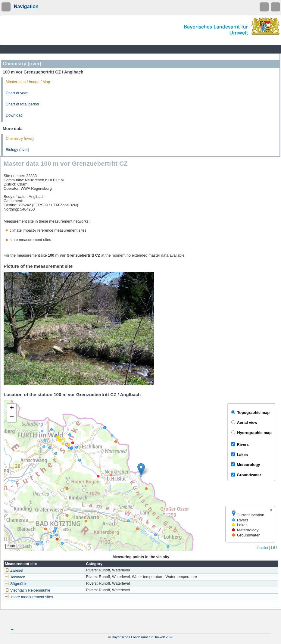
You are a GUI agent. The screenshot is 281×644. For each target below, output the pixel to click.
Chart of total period (22, 104)
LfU (274, 548)
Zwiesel (14, 571)
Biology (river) (17, 150)
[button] (141, 469)
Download (14, 115)
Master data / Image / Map (28, 82)
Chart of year (17, 93)
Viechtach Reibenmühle (28, 590)
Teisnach (15, 577)
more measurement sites (32, 597)
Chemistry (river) (20, 139)
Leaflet (263, 548)
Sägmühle (16, 584)
